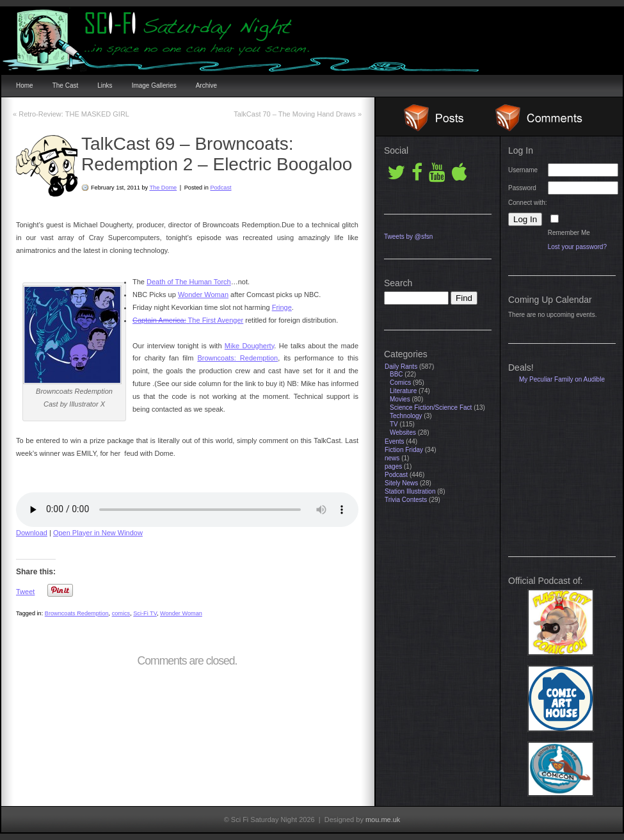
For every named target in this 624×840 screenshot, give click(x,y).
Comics (400, 383)
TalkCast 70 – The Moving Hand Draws (298, 114)
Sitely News (401, 483)
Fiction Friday (404, 450)
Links (105, 85)
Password (522, 188)
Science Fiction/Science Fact (431, 408)
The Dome (163, 188)
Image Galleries (154, 85)
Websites (403, 432)
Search (398, 283)
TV (394, 424)
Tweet (25, 592)
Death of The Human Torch (189, 282)
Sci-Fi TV (145, 613)
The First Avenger (188, 320)
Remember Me (569, 233)
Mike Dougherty (249, 346)
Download (32, 533)
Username (523, 170)
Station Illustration (410, 491)
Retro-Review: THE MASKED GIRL (71, 114)
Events (395, 441)
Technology (406, 416)
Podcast (220, 188)
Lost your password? (577, 247)
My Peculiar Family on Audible (562, 379)
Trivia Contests (406, 500)
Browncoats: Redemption (237, 358)
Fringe (282, 307)
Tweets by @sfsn (408, 237)
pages (393, 466)
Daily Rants (401, 367)
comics (121, 613)
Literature (403, 391)
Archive (206, 85)
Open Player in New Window (98, 533)
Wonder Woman (203, 295)
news (392, 458)
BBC (396, 374)
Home (25, 85)
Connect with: (528, 203)
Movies (400, 399)
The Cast (66, 85)
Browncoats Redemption (77, 613)
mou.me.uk (383, 820)
